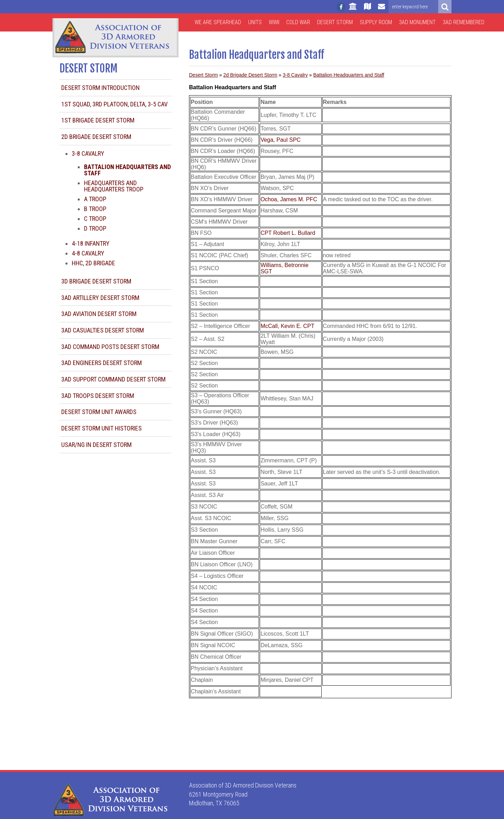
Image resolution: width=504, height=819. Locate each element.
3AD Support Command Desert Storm (113, 379)
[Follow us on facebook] (341, 7)
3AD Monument (417, 22)
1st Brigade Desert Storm (98, 120)
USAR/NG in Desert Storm (96, 445)
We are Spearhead (218, 22)
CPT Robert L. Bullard (288, 233)
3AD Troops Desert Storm (98, 396)
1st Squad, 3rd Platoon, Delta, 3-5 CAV (114, 104)
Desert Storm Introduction (100, 88)
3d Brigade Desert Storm (96, 281)
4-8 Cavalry (88, 253)
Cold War (298, 22)
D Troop (95, 228)
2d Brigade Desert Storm (96, 137)
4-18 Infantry (91, 243)
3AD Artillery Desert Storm (100, 298)
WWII (274, 22)
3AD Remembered (464, 22)
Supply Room (376, 22)
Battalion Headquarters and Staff (349, 75)
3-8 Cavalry (88, 153)
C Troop (95, 219)
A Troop (95, 199)
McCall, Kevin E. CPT (287, 326)
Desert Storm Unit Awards (99, 412)
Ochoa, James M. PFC (289, 199)
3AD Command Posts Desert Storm (110, 347)
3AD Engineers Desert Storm (101, 363)
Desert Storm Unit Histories (101, 428)
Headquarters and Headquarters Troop (114, 186)
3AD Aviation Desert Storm (99, 314)
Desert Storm (335, 22)
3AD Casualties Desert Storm (103, 330)
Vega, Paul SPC (281, 140)
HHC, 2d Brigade (93, 263)
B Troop (95, 209)
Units (255, 22)
